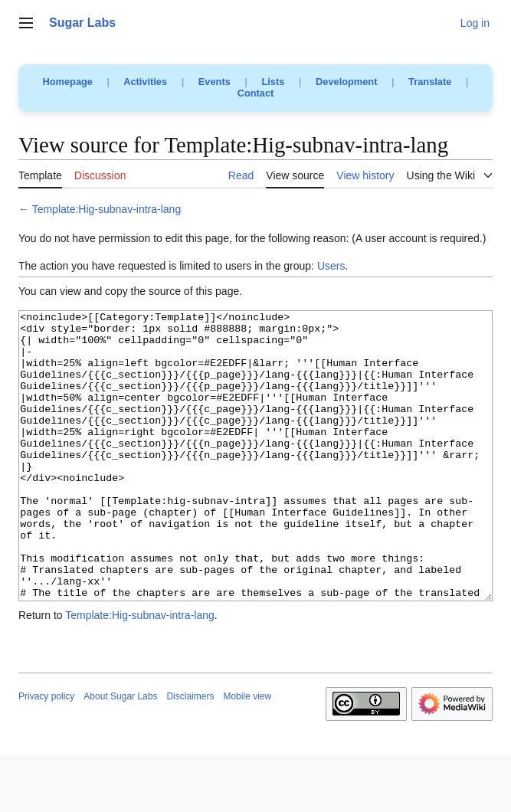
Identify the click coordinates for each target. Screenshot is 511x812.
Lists (273, 82)
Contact (256, 93)
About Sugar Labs (120, 754)
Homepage (68, 82)
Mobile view (247, 754)
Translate (430, 82)
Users (331, 266)
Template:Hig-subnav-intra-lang (107, 209)
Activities (145, 82)
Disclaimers (190, 754)
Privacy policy (46, 754)
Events (215, 82)
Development (346, 82)
